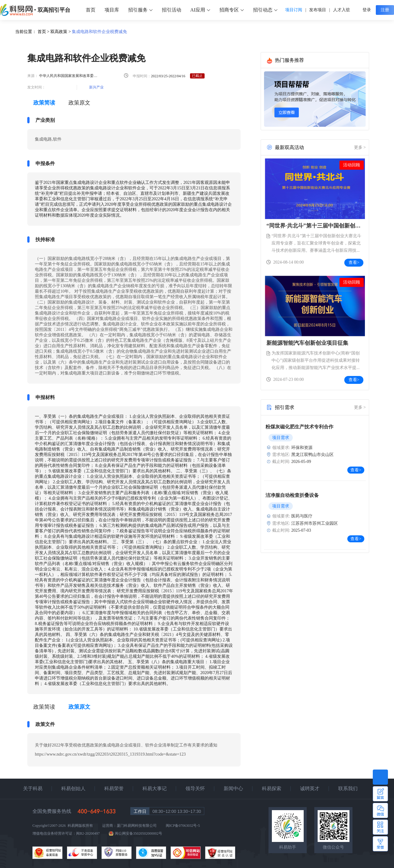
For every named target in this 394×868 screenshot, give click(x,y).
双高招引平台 (54, 10)
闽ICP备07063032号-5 (183, 826)
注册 (385, 10)
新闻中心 (233, 788)
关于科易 (33, 788)
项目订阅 (294, 10)
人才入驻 (342, 10)
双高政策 (59, 32)
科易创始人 (73, 788)
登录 (367, 10)
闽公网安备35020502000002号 (139, 833)
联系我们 (348, 788)
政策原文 (79, 103)
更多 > (360, 147)
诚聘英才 (310, 788)
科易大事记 (155, 788)
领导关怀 (195, 788)
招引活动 (172, 10)
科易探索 (272, 788)
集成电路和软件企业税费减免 (99, 32)
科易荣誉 (114, 788)
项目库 (112, 10)
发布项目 (318, 10)
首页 (91, 10)
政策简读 (44, 707)
